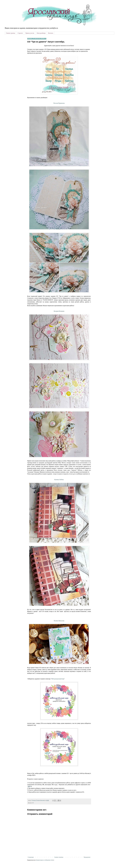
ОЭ (33, 803)
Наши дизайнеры (41, 33)
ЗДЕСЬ (30, 786)
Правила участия (30, 33)
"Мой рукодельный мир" (58, 679)
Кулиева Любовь (59, 480)
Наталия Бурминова (59, 103)
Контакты (51, 33)
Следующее (31, 857)
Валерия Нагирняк (59, 311)
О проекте (20, 33)
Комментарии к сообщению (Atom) (45, 860)
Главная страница (10, 33)
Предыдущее (87, 857)
